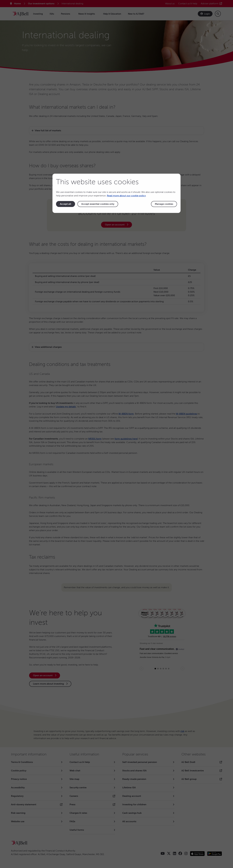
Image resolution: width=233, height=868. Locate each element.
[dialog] (116, 193)
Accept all (66, 204)
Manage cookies (164, 204)
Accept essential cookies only (98, 204)
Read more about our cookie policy (126, 196)
